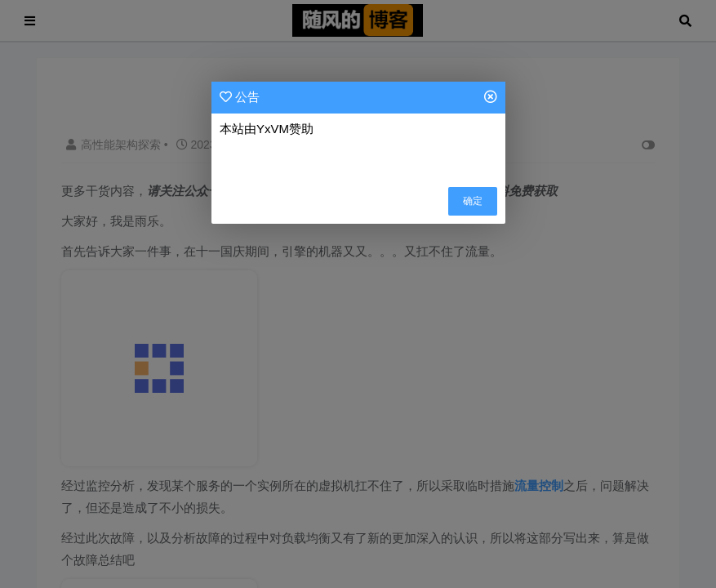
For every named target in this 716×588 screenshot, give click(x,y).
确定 (473, 201)
